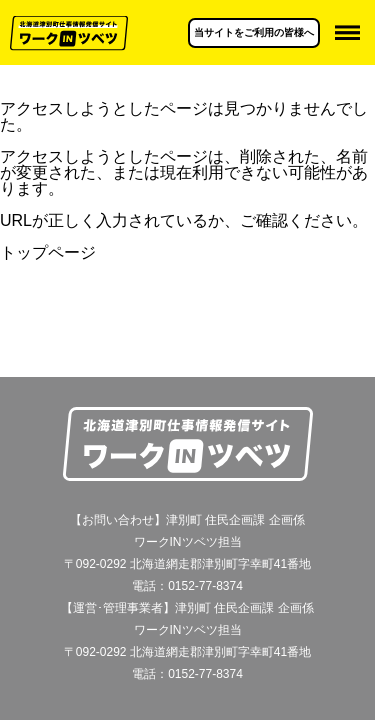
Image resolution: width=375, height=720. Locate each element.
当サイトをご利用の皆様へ (254, 32)
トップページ (48, 252)
